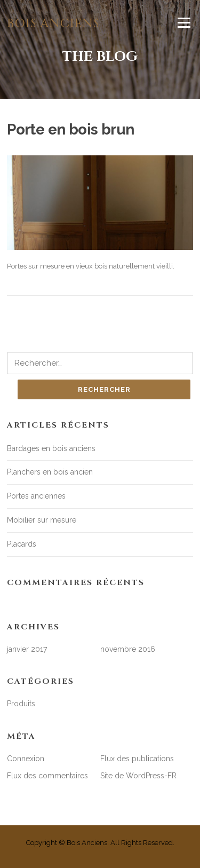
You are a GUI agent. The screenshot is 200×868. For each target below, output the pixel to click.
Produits (21, 704)
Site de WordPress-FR (138, 776)
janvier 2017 (27, 649)
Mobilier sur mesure (42, 520)
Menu (183, 23)
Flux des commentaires (47, 776)
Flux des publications (137, 759)
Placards (22, 544)
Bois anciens (53, 24)
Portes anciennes (36, 496)
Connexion (26, 759)
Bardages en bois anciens (51, 448)
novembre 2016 (128, 649)
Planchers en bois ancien (50, 472)
